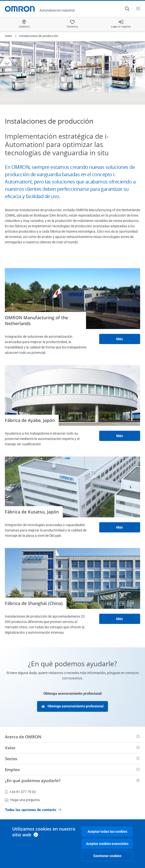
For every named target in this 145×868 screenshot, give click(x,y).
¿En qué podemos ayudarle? (33, 781)
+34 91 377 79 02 (20, 792)
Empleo (12, 770)
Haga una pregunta (22, 800)
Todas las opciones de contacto (33, 810)
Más (120, 339)
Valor (8, 36)
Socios (11, 759)
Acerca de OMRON (23, 737)
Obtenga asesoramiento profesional (72, 706)
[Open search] (127, 9)
